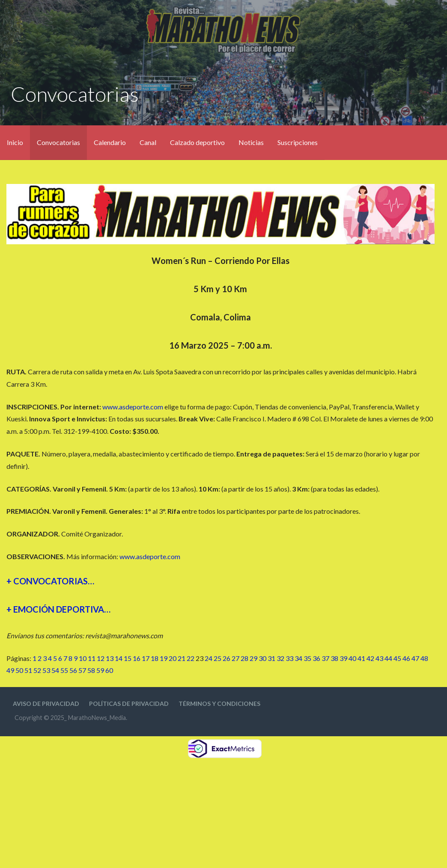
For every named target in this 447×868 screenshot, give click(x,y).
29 (253, 658)
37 (325, 658)
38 (334, 658)
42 (370, 658)
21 (182, 658)
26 (226, 658)
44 (388, 658)
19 (164, 658)
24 (209, 658)
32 (280, 658)
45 (397, 658)
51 (28, 670)
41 (361, 658)
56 (73, 670)
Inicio (15, 142)
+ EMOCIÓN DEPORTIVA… (58, 609)
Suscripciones (298, 142)
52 (37, 670)
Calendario (110, 142)
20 (173, 658)
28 (244, 658)
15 (128, 658)
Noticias (251, 142)
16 (137, 658)
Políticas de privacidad (129, 704)
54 (55, 670)
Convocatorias (58, 142)
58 (91, 670)
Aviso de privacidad (46, 704)
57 (82, 670)
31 (271, 658)
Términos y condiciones (219, 704)
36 (316, 658)
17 (146, 658)
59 (100, 670)
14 (119, 658)
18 (155, 658)
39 (343, 658)
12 (101, 658)
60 (109, 670)
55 (64, 670)
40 (352, 658)
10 (83, 658)
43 (379, 658)
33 (289, 658)
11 (92, 658)
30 (262, 658)
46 (406, 658)
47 (415, 658)
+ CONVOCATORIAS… (50, 581)
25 (218, 658)
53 (46, 670)
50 (19, 670)
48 (424, 658)
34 (298, 658)
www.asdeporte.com (133, 407)
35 (307, 658)
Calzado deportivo (197, 142)
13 (110, 658)
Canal (148, 142)
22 (191, 658)
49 (10, 670)
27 (235, 658)
